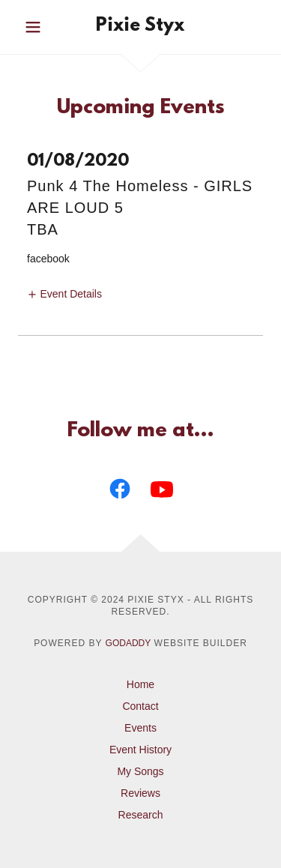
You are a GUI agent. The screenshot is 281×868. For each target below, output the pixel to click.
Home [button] (140, 684)
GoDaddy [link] (129, 643)
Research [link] (141, 815)
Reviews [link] (140, 793)
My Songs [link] (140, 771)
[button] (36, 27)
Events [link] (140, 728)
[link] (140, 27)
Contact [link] (140, 706)
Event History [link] (140, 750)
